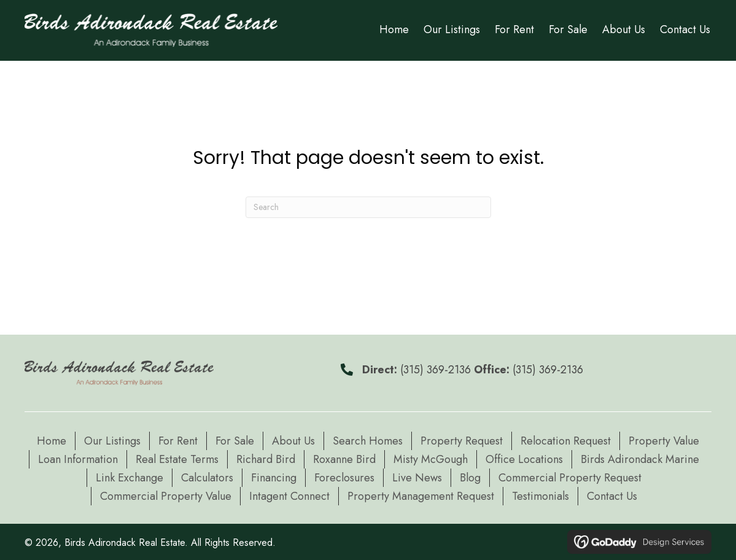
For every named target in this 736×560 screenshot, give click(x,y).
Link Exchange (130, 478)
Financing (274, 478)
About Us (293, 441)
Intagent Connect (289, 496)
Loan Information (78, 459)
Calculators (207, 478)
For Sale (235, 441)
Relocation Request (566, 441)
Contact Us (612, 496)
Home (52, 441)
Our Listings (112, 441)
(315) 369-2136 (436, 370)
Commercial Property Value (166, 496)
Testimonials (540, 496)
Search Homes (368, 441)
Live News (417, 478)
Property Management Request (421, 496)
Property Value (664, 441)
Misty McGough (431, 459)
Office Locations (524, 459)
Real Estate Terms (177, 459)
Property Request (462, 441)
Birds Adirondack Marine (640, 459)
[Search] (368, 207)
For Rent (178, 441)
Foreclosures (344, 478)
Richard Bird (266, 459)
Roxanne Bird (344, 459)
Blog (470, 478)
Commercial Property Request (570, 478)
